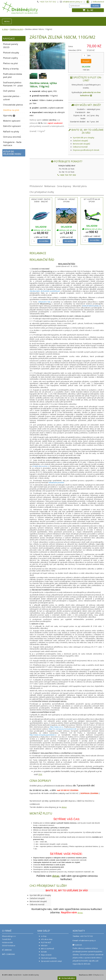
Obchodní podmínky (49, 958)
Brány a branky (11, 69)
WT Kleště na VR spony (92, 200)
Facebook (77, 945)
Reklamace (50, 186)
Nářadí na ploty (11, 131)
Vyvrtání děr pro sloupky (84, 137)
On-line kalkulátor (67, 978)
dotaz (64, 807)
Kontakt (44, 952)
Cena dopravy (64, 186)
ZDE (40, 774)
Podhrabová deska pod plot (13, 75)
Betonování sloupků (81, 144)
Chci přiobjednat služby (42, 192)
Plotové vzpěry (11, 58)
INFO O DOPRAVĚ (48, 949)
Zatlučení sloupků (80, 141)
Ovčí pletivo (9, 91)
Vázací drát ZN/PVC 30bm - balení (41, 200)
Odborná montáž (80, 147)
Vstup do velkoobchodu (12, 153)
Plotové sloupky (11, 53)
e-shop (5, 29)
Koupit (86, 61)
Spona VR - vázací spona (66, 200)
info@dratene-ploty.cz (73, 2)
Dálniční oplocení (12, 126)
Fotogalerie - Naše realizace (12, 144)
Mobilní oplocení (12, 121)
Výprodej (9, 115)
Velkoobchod (98, 2)
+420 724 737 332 (48, 2)
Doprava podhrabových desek (86, 150)
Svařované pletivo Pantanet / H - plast (13, 84)
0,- (88, 10)
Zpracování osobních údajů (51, 961)
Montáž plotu (80, 186)
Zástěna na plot (16, 29)
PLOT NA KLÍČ (46, 942)
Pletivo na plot (10, 63)
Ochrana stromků (12, 137)
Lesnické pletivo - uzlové (12, 98)
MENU (7, 21)
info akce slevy (47, 939)
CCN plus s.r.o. (98, 975)
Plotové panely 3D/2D (11, 46)
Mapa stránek (46, 955)
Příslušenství (36, 186)
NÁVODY (44, 946)
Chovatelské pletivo (13, 105)
